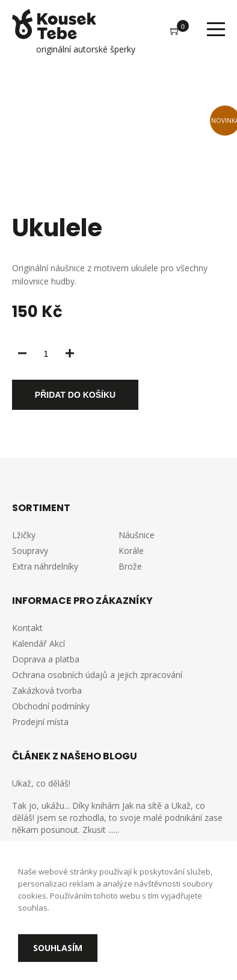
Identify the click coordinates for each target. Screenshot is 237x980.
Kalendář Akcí (38, 643)
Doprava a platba (46, 659)
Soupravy (30, 551)
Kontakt (27, 628)
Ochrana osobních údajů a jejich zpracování (97, 675)
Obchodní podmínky (51, 706)
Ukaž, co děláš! (41, 783)
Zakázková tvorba (47, 690)
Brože (130, 566)
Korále (131, 551)
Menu (216, 29)
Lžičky (24, 535)
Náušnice (137, 535)
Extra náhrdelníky (45, 566)
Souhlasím (58, 948)
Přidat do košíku (75, 395)
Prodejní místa (40, 722)
